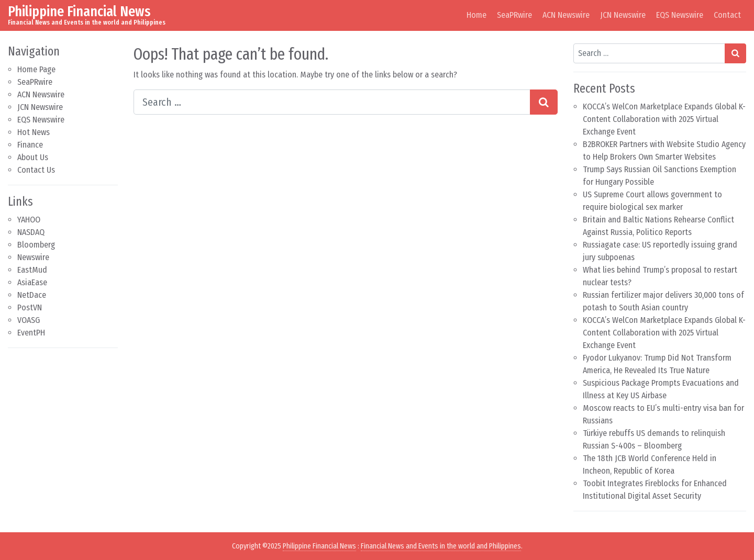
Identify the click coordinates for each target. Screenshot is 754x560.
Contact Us (36, 170)
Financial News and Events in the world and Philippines (441, 546)
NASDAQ (31, 232)
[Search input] (332, 102)
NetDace (32, 295)
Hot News (34, 132)
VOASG (29, 320)
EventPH (31, 333)
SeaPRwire (514, 15)
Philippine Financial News (79, 11)
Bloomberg (36, 245)
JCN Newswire (623, 15)
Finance (30, 145)
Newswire (33, 257)
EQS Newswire (680, 15)
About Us (33, 157)
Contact (727, 15)
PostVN (30, 307)
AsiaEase (32, 282)
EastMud (32, 270)
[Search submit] (544, 102)
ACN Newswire (566, 15)
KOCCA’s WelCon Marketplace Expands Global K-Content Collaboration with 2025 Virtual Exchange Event (664, 119)
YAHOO (29, 220)
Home (476, 15)
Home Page (36, 69)
